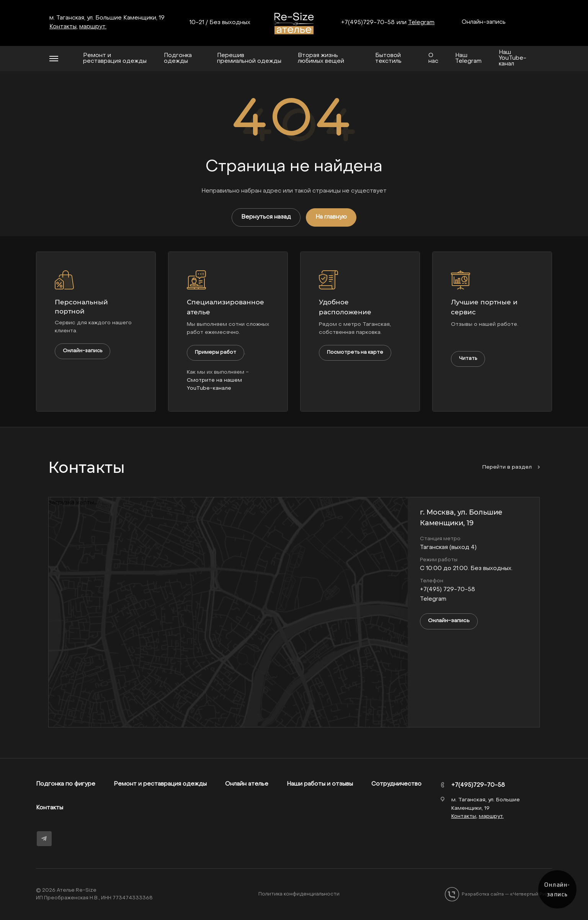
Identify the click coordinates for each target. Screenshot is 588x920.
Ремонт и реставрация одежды (160, 784)
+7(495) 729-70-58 (448, 590)
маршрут (92, 27)
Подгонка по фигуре (66, 784)
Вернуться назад (266, 217)
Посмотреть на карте (355, 352)
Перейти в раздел (511, 467)
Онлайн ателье (247, 784)
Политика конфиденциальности (299, 894)
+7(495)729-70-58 (368, 23)
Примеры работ (216, 352)
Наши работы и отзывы (320, 784)
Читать (468, 359)
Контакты (50, 808)
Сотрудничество (396, 784)
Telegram (421, 23)
